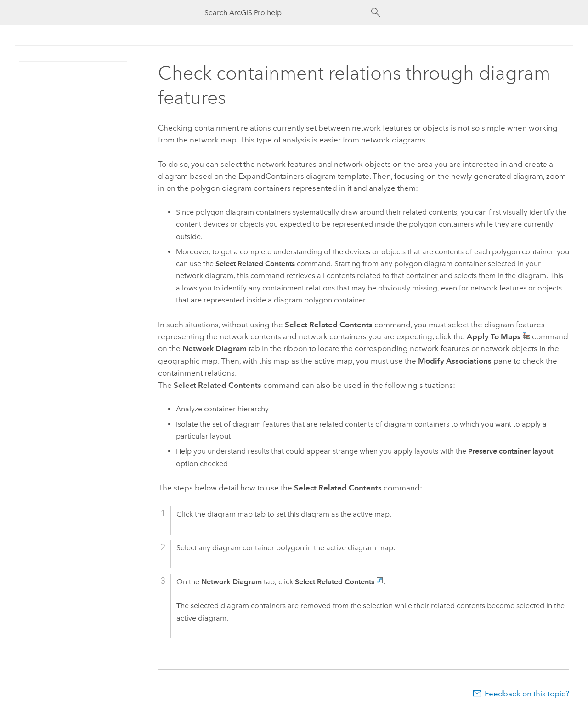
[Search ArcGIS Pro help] (285, 13)
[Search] (376, 12)
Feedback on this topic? (527, 694)
